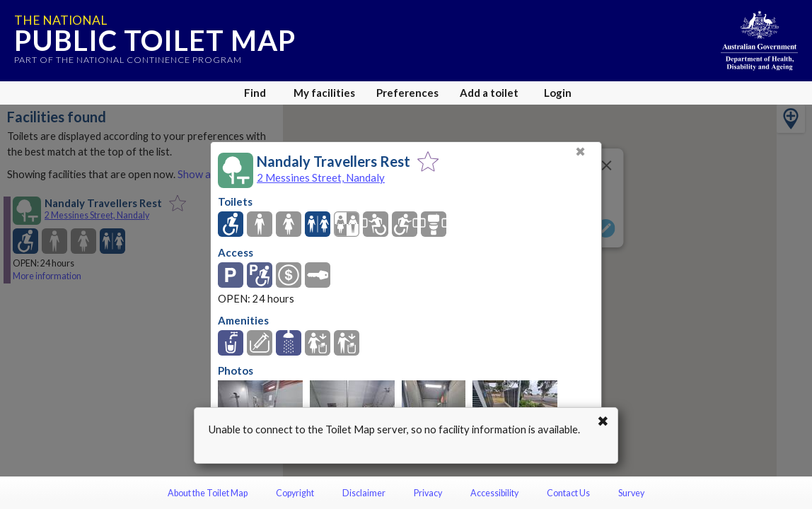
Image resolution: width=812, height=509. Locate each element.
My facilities (324, 93)
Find (255, 93)
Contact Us (568, 493)
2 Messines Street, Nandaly (321, 177)
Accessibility (494, 493)
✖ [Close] (580, 152)
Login (558, 93)
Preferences (407, 93)
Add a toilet (489, 93)
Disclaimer (364, 493)
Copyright (295, 493)
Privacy (428, 493)
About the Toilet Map (208, 493)
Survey (631, 493)
